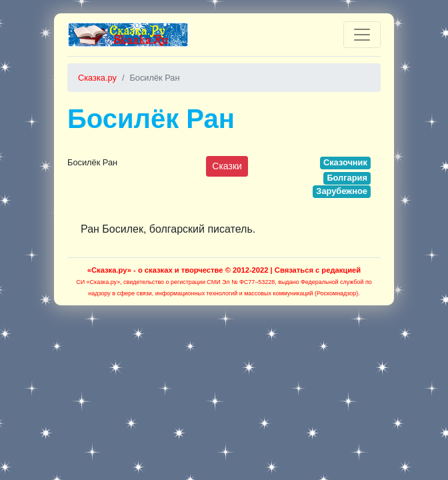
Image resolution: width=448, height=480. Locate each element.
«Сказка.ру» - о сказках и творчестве (155, 270)
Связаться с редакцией (318, 270)
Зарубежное (342, 191)
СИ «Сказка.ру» (98, 282)
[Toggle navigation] (362, 35)
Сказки (227, 166)
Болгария (347, 178)
